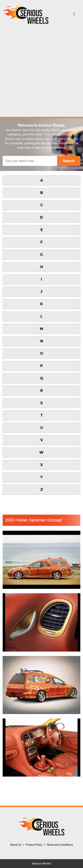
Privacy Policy (34, 845)
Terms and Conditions (60, 845)
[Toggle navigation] (74, 15)
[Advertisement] (41, 69)
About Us (16, 845)
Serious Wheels (42, 864)
